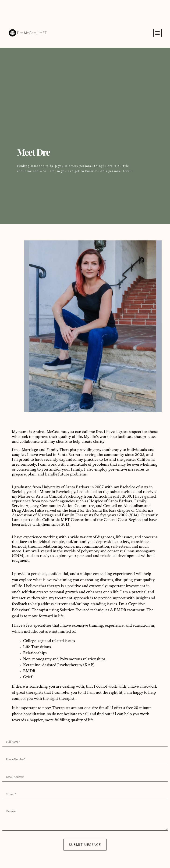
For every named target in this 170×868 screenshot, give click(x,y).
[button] (158, 33)
